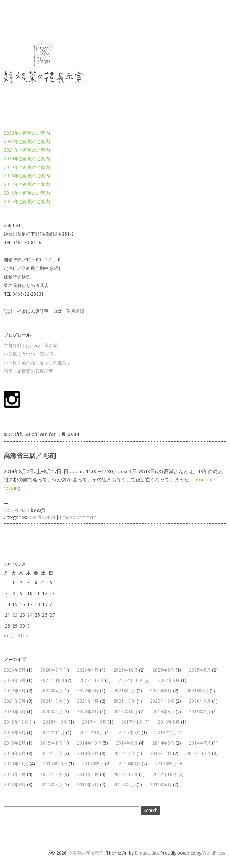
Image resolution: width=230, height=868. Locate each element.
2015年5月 (130, 733)
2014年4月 (88, 754)
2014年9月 (127, 743)
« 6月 (9, 636)
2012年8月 (51, 785)
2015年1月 (51, 743)
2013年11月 (16, 764)
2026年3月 (15, 670)
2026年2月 (51, 670)
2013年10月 (55, 764)
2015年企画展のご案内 (27, 202)
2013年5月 (166, 764)
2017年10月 (94, 722)
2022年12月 (92, 680)
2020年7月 (15, 712)
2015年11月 (53, 733)
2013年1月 (88, 774)
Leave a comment (78, 518)
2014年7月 (200, 743)
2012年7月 (88, 785)
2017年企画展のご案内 (27, 185)
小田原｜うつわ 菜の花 (28, 354)
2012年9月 (15, 785)
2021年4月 (88, 701)
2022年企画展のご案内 (27, 142)
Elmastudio (146, 853)
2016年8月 (169, 722)
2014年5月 (51, 754)
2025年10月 (126, 670)
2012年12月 (126, 774)
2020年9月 (200, 701)
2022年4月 (51, 691)
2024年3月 (15, 680)
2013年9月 (93, 764)
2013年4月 (15, 774)
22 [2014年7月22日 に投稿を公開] (15, 615)
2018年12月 (16, 722)
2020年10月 (162, 701)
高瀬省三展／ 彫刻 (30, 456)
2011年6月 (161, 785)
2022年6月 (169, 680)
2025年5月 (200, 670)
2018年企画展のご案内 (27, 176)
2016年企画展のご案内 (27, 193)
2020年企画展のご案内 (27, 159)
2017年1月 (132, 722)
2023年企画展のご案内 (27, 133)
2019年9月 (163, 712)
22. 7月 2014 (17, 510)
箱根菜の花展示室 (22, 20)
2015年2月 (15, 743)
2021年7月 (197, 691)
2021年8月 (161, 691)
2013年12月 (199, 754)
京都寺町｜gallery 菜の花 (31, 346)
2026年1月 (88, 670)
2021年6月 (15, 701)
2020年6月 (51, 712)
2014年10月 (89, 743)
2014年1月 (161, 754)
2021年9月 (124, 691)
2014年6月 (15, 754)
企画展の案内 (42, 518)
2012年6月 (124, 785)
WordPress (214, 853)
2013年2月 (51, 774)
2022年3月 (88, 691)
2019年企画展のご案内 (27, 167)
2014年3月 (124, 754)
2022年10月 (131, 680)
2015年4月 (166, 733)
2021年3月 (124, 701)
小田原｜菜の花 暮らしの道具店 (37, 363)
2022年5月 (15, 691)
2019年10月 (126, 712)
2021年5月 (51, 701)
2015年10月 (92, 733)
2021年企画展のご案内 (27, 150)
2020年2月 (88, 712)
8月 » (23, 636)
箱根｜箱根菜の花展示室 (28, 371)
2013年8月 (130, 764)
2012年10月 (165, 774)
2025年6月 (163, 670)
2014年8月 (163, 743)
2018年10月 (55, 722)
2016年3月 (15, 733)
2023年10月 (53, 680)
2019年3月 (200, 712)
